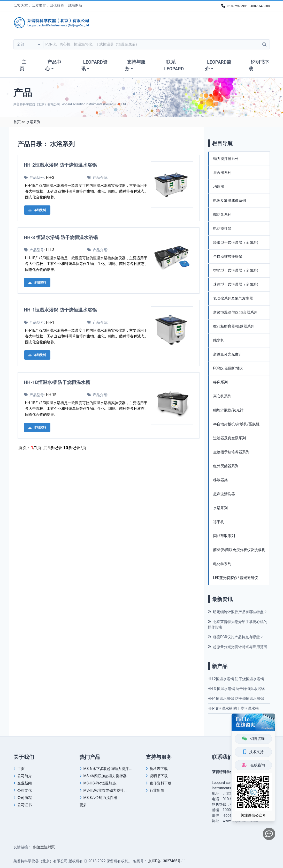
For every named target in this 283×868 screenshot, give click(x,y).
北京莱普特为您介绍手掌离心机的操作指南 (238, 624)
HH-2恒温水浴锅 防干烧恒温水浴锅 (60, 165)
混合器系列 (222, 173)
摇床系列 (220, 382)
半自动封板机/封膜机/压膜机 (236, 424)
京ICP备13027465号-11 (167, 861)
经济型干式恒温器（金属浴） (237, 242)
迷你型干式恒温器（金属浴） (237, 284)
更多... (85, 805)
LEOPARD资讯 (94, 65)
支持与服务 (135, 65)
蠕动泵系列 (222, 214)
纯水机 (219, 340)
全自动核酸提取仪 (228, 256)
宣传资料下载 (160, 783)
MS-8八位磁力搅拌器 (100, 798)
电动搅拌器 (222, 228)
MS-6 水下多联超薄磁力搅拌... (108, 769)
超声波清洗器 (224, 494)
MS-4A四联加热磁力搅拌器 (105, 776)
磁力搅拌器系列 (226, 159)
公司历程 (25, 798)
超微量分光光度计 (228, 354)
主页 (23, 65)
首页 (17, 122)
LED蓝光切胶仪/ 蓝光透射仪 (236, 578)
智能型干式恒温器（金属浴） (237, 270)
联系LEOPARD (174, 65)
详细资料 (37, 210)
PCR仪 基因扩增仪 (228, 368)
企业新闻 (25, 783)
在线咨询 (253, 765)
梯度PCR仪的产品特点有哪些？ (236, 637)
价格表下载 (159, 769)
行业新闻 (157, 790)
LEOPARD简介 (218, 65)
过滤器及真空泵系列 (230, 438)
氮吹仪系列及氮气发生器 (233, 298)
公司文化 (25, 790)
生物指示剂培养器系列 (231, 452)
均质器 (219, 187)
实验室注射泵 (44, 847)
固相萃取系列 (224, 536)
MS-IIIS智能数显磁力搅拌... (105, 790)
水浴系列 (33, 122)
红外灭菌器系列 (226, 466)
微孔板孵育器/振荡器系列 (234, 326)
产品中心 (53, 65)
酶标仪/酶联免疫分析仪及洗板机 (239, 550)
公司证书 (25, 805)
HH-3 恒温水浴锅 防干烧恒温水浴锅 (61, 237)
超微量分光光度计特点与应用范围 (238, 647)
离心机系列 (222, 396)
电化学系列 (222, 564)
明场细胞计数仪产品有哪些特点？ (238, 612)
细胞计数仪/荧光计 (228, 410)
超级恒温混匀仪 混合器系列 (235, 312)
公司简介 (25, 776)
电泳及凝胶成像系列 (230, 201)
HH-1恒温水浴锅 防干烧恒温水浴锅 (60, 310)
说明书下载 (259, 65)
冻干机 (219, 522)
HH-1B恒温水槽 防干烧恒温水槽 (57, 382)
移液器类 (220, 480)
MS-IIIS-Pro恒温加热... (101, 783)
